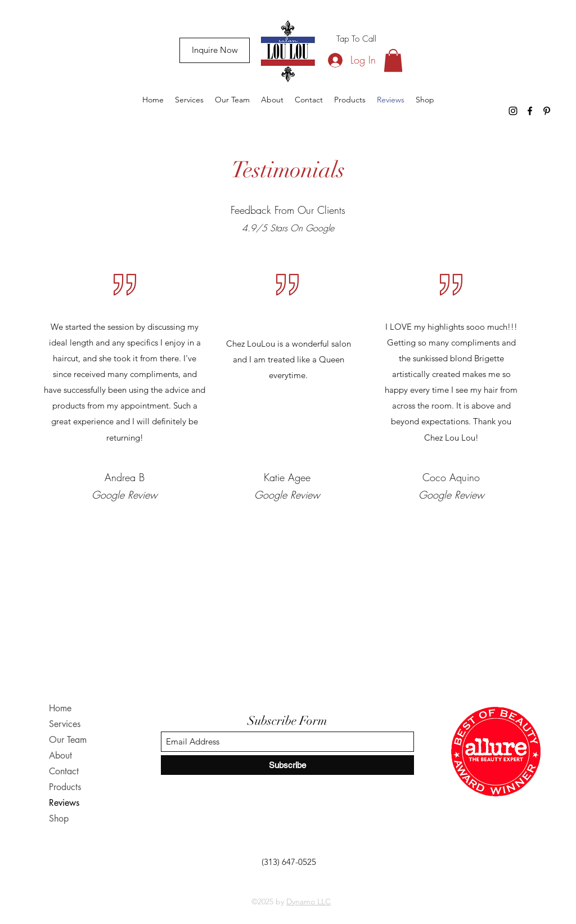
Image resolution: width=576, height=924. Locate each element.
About (60, 755)
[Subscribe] (287, 765)
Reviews (64, 803)
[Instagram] (513, 111)
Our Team (68, 740)
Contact (64, 771)
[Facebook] (530, 111)
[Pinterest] (547, 111)
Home (60, 708)
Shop (59, 818)
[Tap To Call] (356, 39)
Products (65, 787)
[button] (393, 60)
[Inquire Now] (215, 50)
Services (65, 724)
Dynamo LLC (309, 901)
